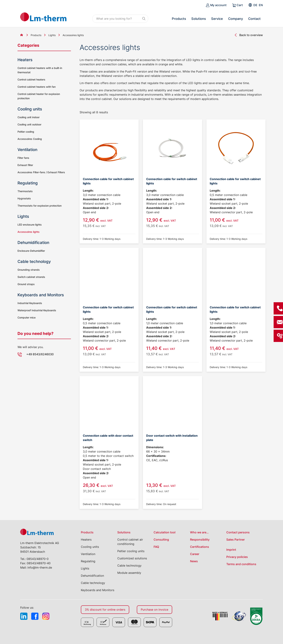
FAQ (156, 547)
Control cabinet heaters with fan (37, 87)
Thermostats (25, 191)
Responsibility (200, 540)
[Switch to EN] (261, 5)
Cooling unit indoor (29, 117)
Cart (238, 5)
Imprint (231, 550)
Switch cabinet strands (31, 277)
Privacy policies (237, 557)
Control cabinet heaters (31, 79)
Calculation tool (165, 532)
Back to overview (251, 35)
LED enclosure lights (30, 225)
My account (216, 5)
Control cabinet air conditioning (130, 542)
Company (236, 19)
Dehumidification (33, 243)
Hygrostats (24, 198)
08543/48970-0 (38, 559)
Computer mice (27, 317)
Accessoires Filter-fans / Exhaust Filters (41, 172)
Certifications (200, 547)
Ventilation (27, 150)
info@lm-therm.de (40, 567)
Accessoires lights (29, 232)
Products (179, 19)
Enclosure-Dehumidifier (31, 251)
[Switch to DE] (255, 5)
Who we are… (199, 532)
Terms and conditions (241, 564)
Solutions (199, 19)
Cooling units (30, 109)
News (194, 561)
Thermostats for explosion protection (40, 206)
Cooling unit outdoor (29, 124)
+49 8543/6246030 (40, 354)
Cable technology (34, 261)
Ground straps (26, 284)
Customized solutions (132, 558)
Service (217, 19)
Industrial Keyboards (30, 303)
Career (195, 554)
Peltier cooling (26, 132)
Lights (52, 35)
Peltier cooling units (131, 551)
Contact (254, 19)
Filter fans (23, 158)
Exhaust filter (25, 165)
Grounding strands (29, 270)
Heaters (25, 60)
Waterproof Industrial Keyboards (37, 310)
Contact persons (238, 532)
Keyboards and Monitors (41, 295)
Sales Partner (236, 540)
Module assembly (129, 573)
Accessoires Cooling (30, 139)
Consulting (161, 540)
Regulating (28, 183)
